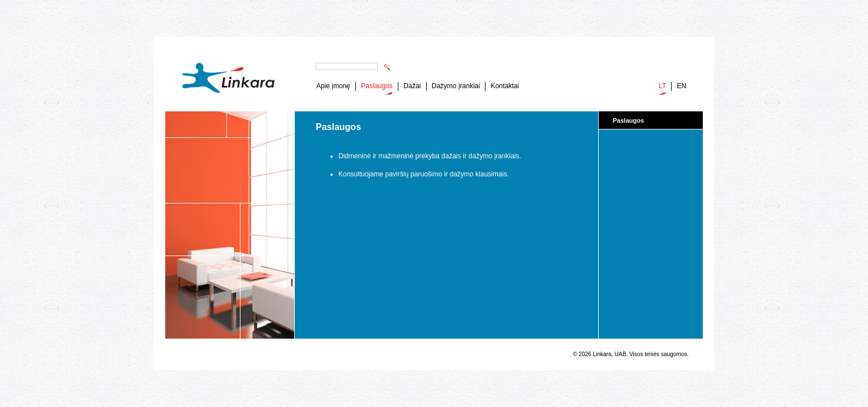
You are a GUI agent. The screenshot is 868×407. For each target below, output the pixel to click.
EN (682, 86)
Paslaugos (377, 86)
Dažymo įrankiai (456, 86)
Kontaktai (505, 86)
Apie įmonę (333, 86)
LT (662, 86)
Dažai (412, 86)
